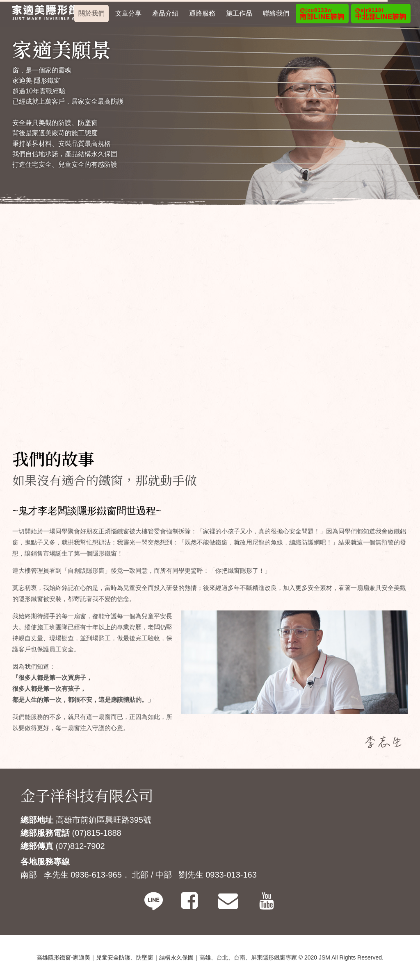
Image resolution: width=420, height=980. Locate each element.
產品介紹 (165, 13)
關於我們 (91, 13)
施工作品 (239, 13)
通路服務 (202, 13)
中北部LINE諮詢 (381, 14)
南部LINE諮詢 (322, 14)
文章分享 (128, 13)
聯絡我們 (276, 13)
